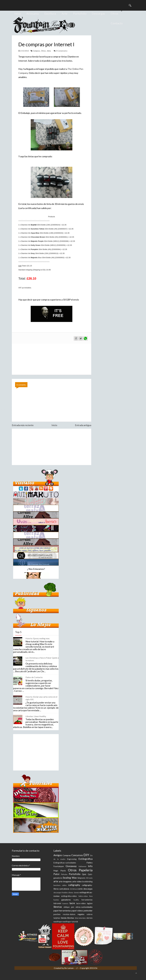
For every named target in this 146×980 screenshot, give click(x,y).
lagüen (90, 903)
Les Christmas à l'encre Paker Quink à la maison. (42, 659)
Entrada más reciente (23, 425)
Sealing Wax (70, 878)
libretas (58, 907)
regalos (81, 914)
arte (56, 881)
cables (64, 885)
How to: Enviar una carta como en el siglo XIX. (41, 698)
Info (90, 866)
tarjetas (57, 918)
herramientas (87, 900)
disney (71, 893)
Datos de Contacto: (34, 677)
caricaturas (64, 889)
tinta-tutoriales (80, 918)
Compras (37, 51)
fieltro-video (83, 896)
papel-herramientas (62, 911)
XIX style (89, 878)
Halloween (82, 866)
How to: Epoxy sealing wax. (38, 638)
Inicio (18, 13)
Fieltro (90, 863)
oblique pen (69, 907)
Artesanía (32, 13)
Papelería (86, 870)
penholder (88, 911)
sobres (90, 914)
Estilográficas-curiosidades (65, 863)
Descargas (98, 13)
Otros (115, 13)
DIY (86, 855)
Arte (64, 13)
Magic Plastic (60, 871)
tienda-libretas (67, 918)
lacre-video (81, 903)
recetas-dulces (69, 914)
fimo (91, 896)
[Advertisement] (52, 447)
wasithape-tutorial (70, 922)
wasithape (58, 922)
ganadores (66, 900)
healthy (76, 900)
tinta (49, 51)
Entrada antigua (83, 425)
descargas (88, 889)
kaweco (65, 903)
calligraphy (74, 885)
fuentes (56, 900)
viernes (89, 918)
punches (57, 914)
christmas (73, 889)
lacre (72, 903)
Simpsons (81, 878)
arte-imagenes (65, 881)
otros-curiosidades (84, 907)
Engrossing (72, 859)
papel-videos (77, 911)
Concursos (77, 855)
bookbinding (87, 882)
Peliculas (64, 874)
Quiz (84, 874)
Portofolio (80, 13)
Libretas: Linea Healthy (36, 716)
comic (80, 889)
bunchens (57, 885)
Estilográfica (85, 859)
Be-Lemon (69, 968)
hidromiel (57, 903)
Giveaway (71, 866)
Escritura (50, 13)
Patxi (56, 874)
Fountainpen (59, 866)
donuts (76, 893)
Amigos (58, 855)
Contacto (117, 23)
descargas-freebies (61, 893)
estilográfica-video (69, 896)
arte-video (77, 881)
